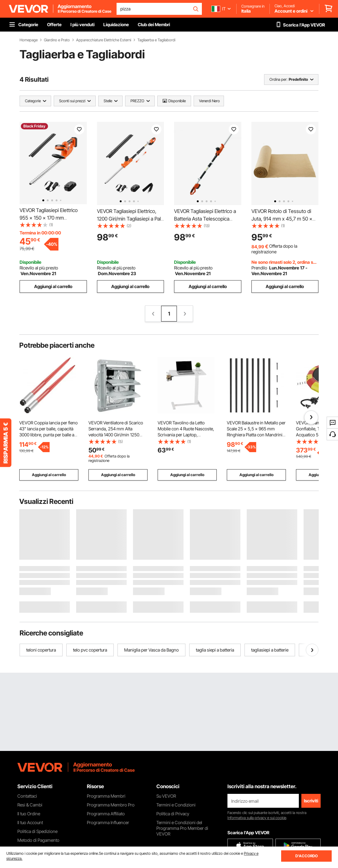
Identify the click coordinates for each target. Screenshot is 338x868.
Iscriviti (311, 801)
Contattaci (27, 796)
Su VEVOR (166, 796)
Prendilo (259, 268)
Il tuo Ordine (29, 814)
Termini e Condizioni (176, 805)
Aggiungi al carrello (53, 286)
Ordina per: (278, 79)
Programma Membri (106, 796)
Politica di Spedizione (37, 831)
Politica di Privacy (173, 814)
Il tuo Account (30, 822)
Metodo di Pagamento (38, 840)
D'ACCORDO (307, 856)
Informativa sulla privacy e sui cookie (257, 818)
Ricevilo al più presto (39, 268)
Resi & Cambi (30, 805)
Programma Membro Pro (111, 805)
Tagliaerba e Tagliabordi (156, 40)
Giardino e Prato (57, 40)
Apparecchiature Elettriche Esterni (104, 40)
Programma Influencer (108, 822)
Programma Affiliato (106, 814)
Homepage (29, 40)
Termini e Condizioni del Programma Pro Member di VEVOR (182, 828)
